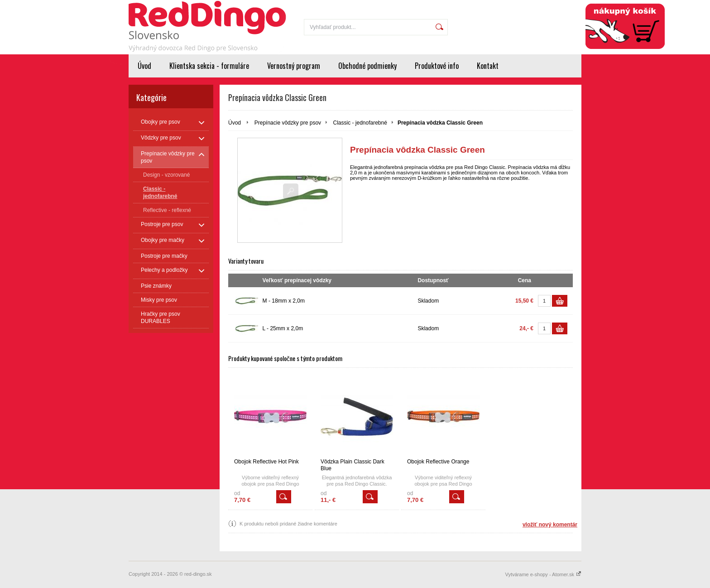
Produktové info (437, 66)
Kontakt (488, 66)
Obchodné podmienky (367, 66)
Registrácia (562, 5)
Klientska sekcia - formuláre (209, 66)
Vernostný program (294, 66)
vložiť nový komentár (550, 525)
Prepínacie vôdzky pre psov (288, 123)
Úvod (144, 66)
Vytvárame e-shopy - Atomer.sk (543, 574)
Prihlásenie (522, 5)
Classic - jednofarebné (360, 123)
